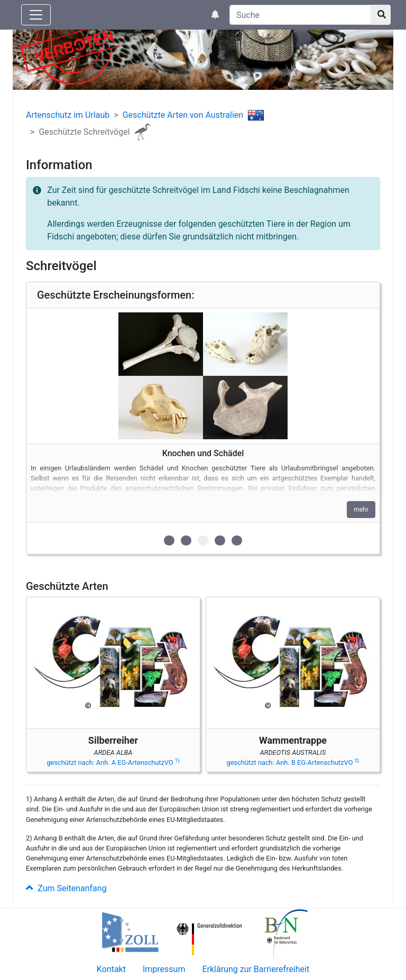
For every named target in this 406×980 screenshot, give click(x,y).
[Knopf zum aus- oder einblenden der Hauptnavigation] (36, 15)
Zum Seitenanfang (66, 888)
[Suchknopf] (381, 15)
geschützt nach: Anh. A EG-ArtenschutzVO (113, 762)
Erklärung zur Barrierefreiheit (256, 969)
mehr (361, 510)
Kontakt (111, 969)
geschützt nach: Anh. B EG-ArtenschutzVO (293, 762)
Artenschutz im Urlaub (68, 115)
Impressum (164, 969)
